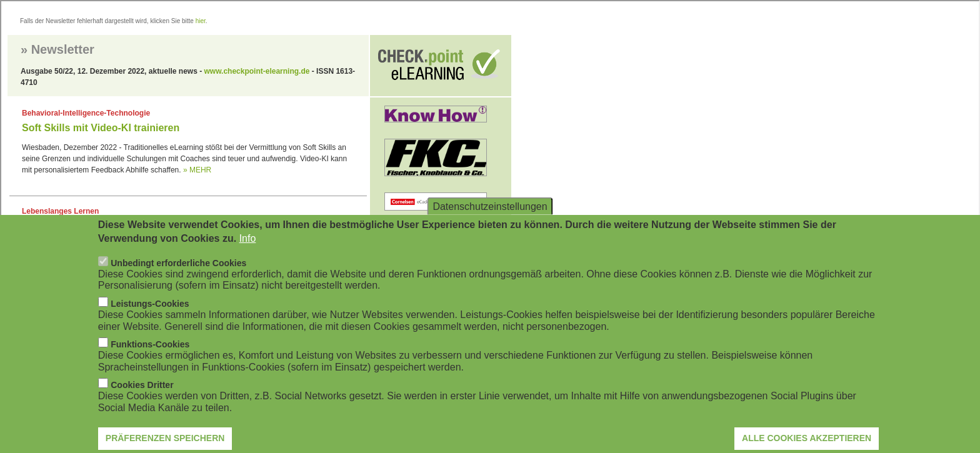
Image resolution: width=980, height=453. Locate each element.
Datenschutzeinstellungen (490, 220)
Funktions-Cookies (150, 358)
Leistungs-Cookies (150, 317)
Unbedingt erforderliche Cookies (178, 277)
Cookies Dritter (142, 399)
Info (248, 252)
